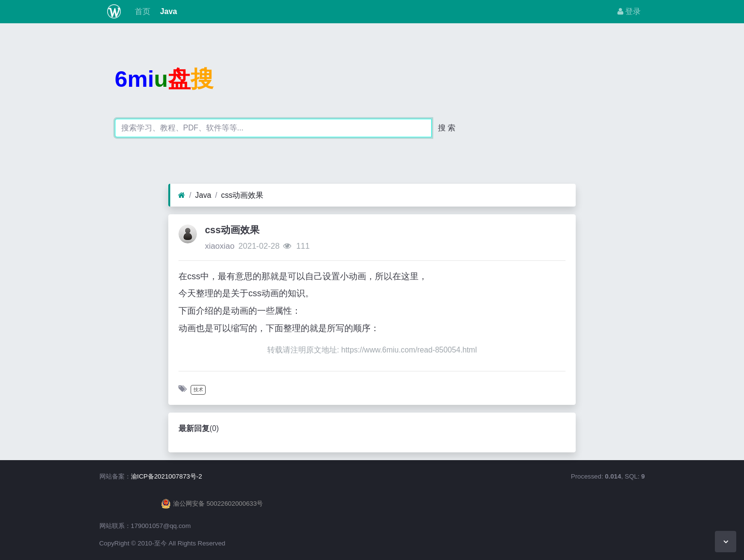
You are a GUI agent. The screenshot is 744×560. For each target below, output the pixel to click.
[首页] (182, 195)
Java (168, 11)
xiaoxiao (219, 246)
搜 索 (447, 128)
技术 (198, 390)
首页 (141, 11)
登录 (629, 11)
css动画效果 (243, 195)
